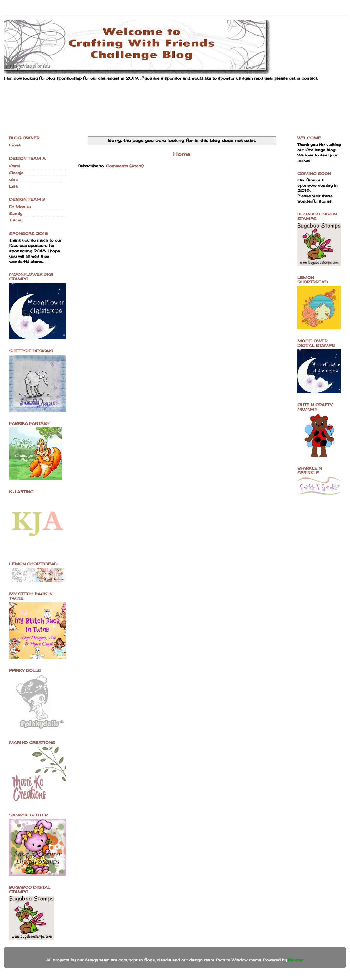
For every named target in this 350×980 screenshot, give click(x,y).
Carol (15, 166)
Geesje (16, 173)
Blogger (296, 960)
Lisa (13, 186)
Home (182, 154)
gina (13, 179)
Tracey (16, 220)
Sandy (16, 213)
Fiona (15, 145)
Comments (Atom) (125, 166)
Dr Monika (20, 207)
